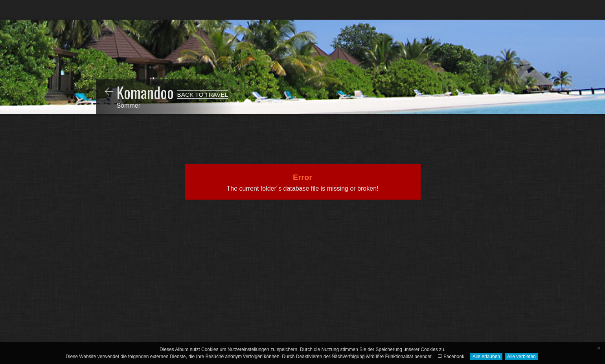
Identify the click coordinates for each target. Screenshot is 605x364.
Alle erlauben (486, 357)
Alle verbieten (521, 357)
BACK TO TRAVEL (203, 95)
